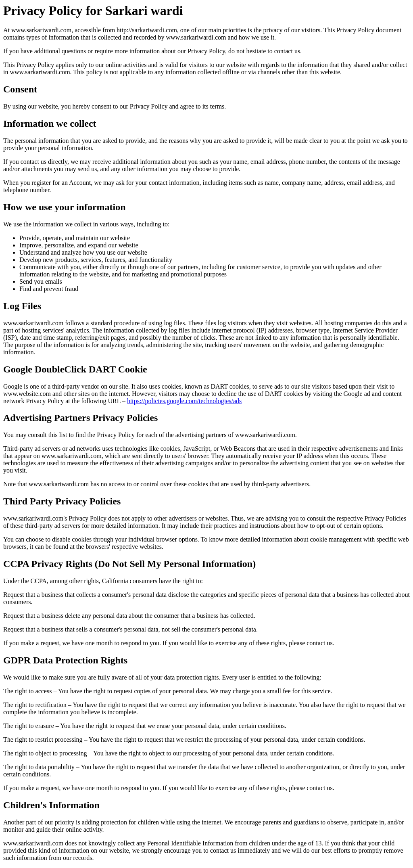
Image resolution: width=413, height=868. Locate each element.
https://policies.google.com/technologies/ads (184, 401)
